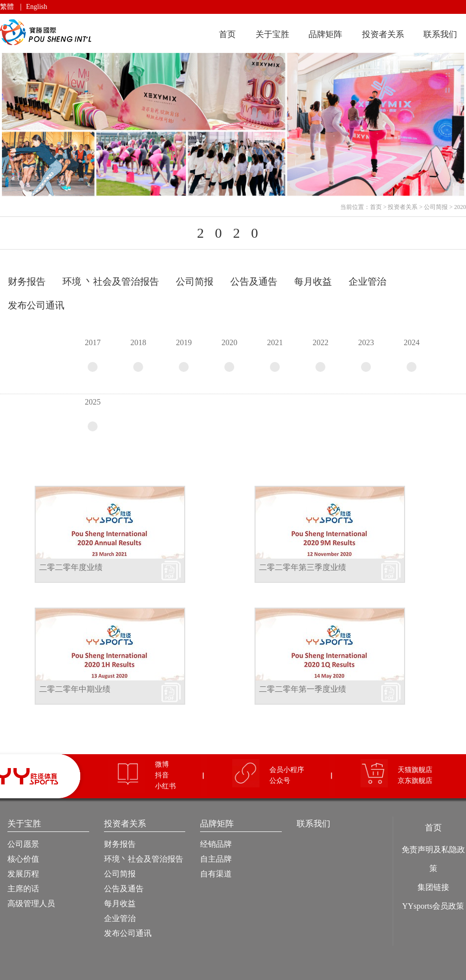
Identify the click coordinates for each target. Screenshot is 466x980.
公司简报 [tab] (195, 282)
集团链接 (433, 887)
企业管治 (120, 918)
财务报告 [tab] (27, 282)
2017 (93, 355)
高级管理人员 (31, 903)
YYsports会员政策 (433, 906)
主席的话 (23, 889)
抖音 (162, 775)
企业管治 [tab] (367, 282)
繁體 (7, 7)
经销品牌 (216, 844)
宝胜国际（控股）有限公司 (47, 32)
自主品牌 (216, 859)
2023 (366, 355)
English (37, 7)
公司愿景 (23, 844)
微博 (162, 764)
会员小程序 (287, 770)
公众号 (280, 781)
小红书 (165, 786)
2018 (138, 355)
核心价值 (23, 859)
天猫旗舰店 (415, 770)
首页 (227, 34)
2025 (93, 414)
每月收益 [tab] (313, 282)
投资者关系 (383, 34)
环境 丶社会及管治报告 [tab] (111, 282)
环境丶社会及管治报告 (144, 859)
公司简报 (436, 207)
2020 (460, 207)
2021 (275, 355)
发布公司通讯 (128, 933)
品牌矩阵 (325, 34)
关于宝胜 (272, 34)
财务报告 (120, 844)
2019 (184, 355)
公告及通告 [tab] (254, 282)
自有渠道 (216, 874)
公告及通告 (124, 889)
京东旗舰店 (415, 781)
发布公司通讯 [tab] (36, 305)
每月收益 (120, 903)
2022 (320, 355)
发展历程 (23, 874)
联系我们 (440, 34)
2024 (412, 355)
